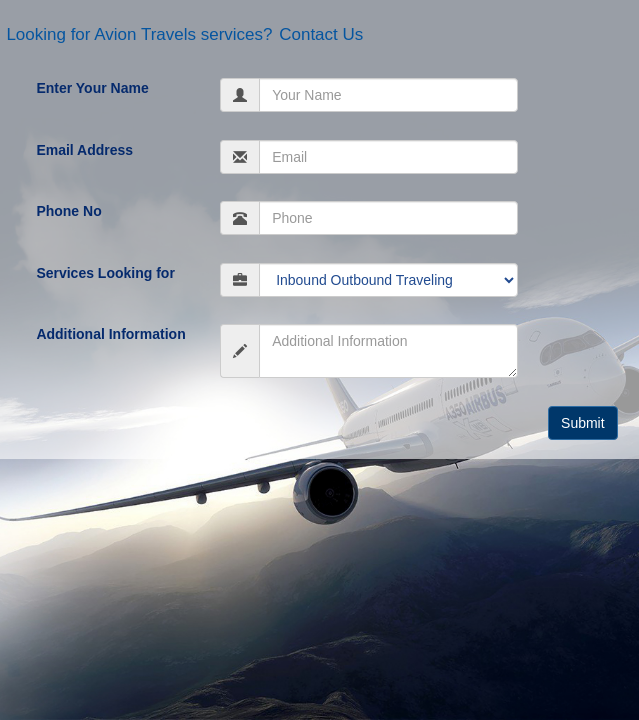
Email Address (84, 150)
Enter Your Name (92, 88)
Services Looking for (105, 273)
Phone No (68, 211)
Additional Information (110, 334)
